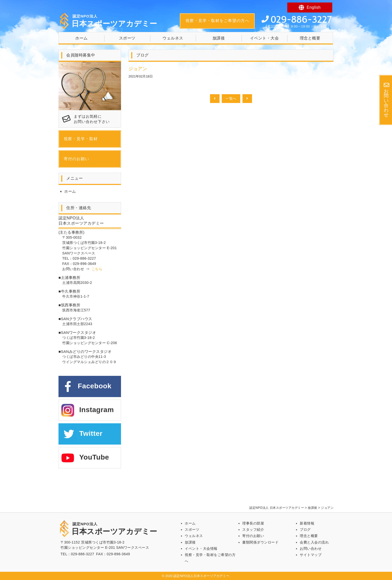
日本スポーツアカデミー (114, 21)
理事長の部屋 (253, 523)
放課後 (219, 38)
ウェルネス (173, 38)
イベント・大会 (264, 38)
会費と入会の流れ (314, 542)
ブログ (305, 530)
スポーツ (127, 38)
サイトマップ (311, 555)
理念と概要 (310, 38)
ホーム (81, 38)
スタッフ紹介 (253, 530)
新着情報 (307, 523)
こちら (97, 269)
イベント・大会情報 (201, 549)
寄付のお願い (76, 159)
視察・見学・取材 (81, 139)
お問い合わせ (311, 549)
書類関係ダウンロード (260, 542)
